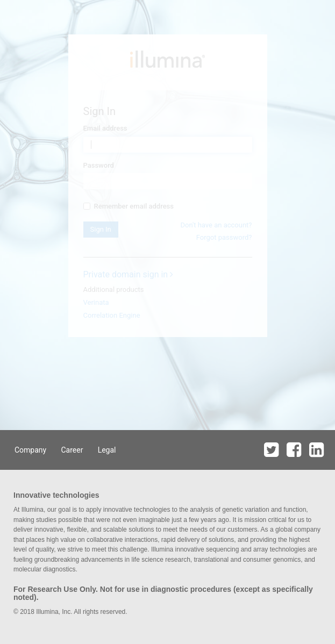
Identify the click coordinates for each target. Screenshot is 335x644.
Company (30, 450)
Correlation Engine (112, 315)
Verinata (96, 302)
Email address (105, 128)
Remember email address (129, 206)
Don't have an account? (216, 225)
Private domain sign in (129, 274)
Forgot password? (224, 237)
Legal (107, 450)
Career (72, 450)
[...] (87, 206)
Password (99, 165)
